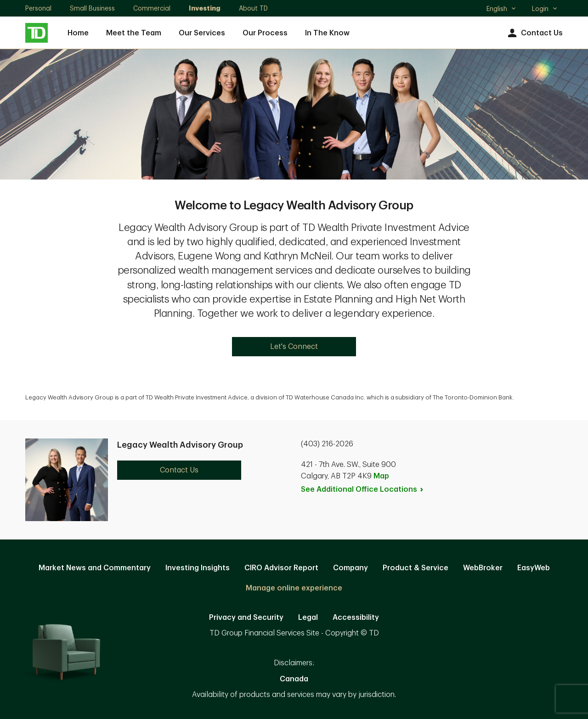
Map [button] (381, 476)
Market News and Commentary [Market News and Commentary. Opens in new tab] (95, 568)
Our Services (202, 33)
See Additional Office (362, 489)
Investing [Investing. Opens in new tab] (205, 8)
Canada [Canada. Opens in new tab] (294, 679)
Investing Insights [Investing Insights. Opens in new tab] (198, 568)
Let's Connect (294, 347)
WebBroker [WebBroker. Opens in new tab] (483, 568)
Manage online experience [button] (294, 588)
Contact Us (534, 33)
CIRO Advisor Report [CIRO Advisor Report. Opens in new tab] (281, 568)
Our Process (265, 33)
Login (545, 9)
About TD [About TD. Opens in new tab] (253, 8)
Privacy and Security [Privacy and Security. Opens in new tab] (246, 618)
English (501, 10)
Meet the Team (134, 33)
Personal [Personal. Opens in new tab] (38, 8)
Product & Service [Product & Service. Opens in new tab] (416, 568)
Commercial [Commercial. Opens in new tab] (152, 8)
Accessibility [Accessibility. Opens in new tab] (356, 618)
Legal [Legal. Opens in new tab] (308, 618)
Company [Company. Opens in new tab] (351, 568)
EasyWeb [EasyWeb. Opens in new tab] (534, 568)
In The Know (327, 33)
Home (78, 33)
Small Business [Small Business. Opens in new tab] (92, 8)
